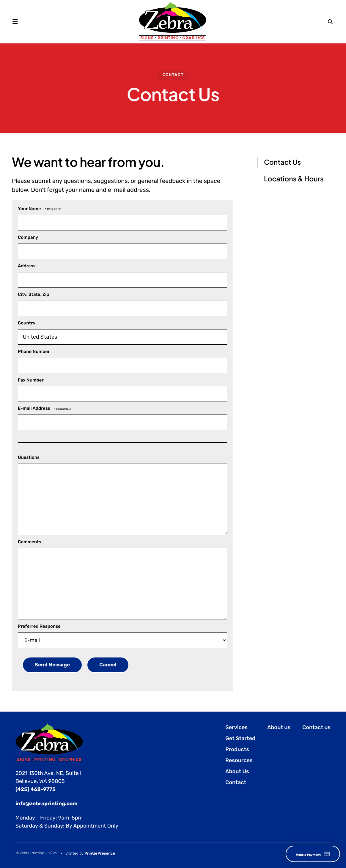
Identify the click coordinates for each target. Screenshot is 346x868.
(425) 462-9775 (36, 789)
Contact (173, 75)
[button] (17, 21)
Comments (30, 542)
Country (27, 323)
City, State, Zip (33, 294)
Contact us (316, 727)
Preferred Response (39, 626)
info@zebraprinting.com (48, 803)
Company (28, 237)
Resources (239, 760)
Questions (29, 457)
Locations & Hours (294, 179)
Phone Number (34, 351)
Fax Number (31, 380)
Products (237, 749)
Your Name (30, 209)
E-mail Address (34, 408)
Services (236, 727)
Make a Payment (304, 854)
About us (279, 727)
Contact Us (282, 162)
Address (27, 266)
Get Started (240, 738)
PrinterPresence (100, 853)
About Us (237, 771)
